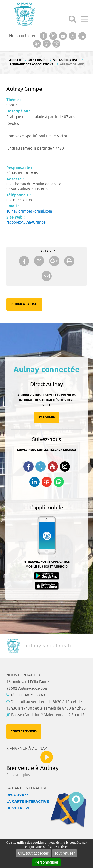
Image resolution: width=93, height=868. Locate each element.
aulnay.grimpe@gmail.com (29, 211)
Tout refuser (65, 853)
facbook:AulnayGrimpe (26, 222)
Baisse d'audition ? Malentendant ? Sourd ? (48, 715)
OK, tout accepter (33, 853)
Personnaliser (47, 862)
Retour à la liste (24, 304)
